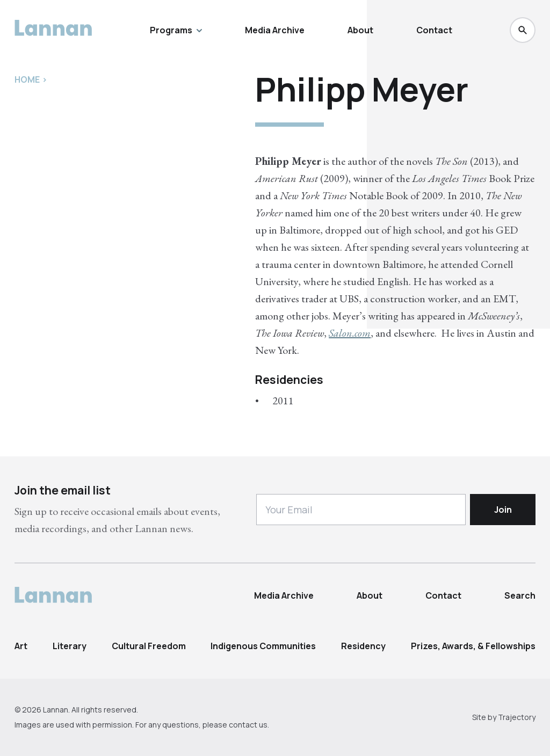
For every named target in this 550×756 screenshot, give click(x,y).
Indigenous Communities (263, 646)
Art (21, 646)
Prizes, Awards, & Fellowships (473, 646)
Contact (434, 30)
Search (520, 595)
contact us (248, 725)
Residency (363, 646)
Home (27, 79)
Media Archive (275, 30)
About (360, 30)
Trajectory (517, 717)
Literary (70, 646)
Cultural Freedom (149, 646)
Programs (176, 30)
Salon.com (350, 333)
